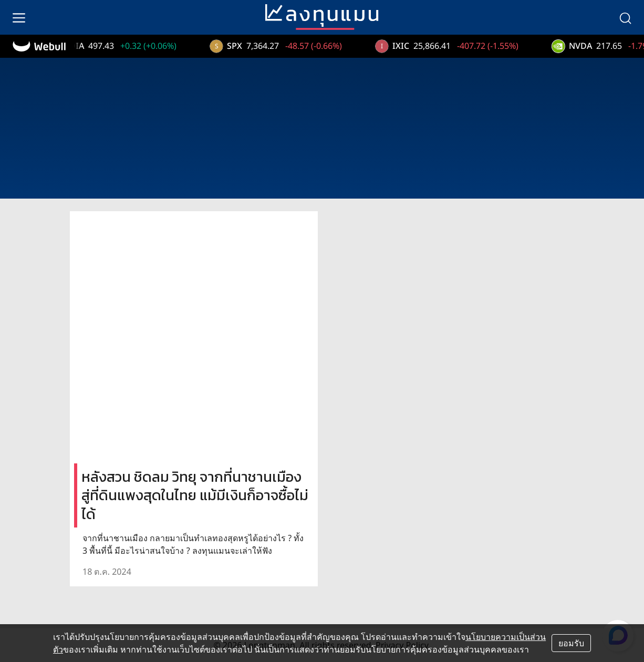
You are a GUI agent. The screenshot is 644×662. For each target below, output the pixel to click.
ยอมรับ (571, 643)
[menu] (19, 17)
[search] (625, 17)
